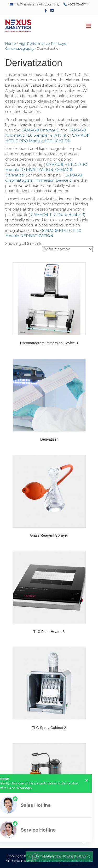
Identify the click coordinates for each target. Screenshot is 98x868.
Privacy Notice (48, 861)
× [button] (87, 780)
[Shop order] (67, 249)
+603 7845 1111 (76, 4)
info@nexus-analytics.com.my (35, 4)
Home (11, 44)
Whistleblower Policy (77, 861)
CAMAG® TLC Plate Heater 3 (57, 215)
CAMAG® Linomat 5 (40, 130)
